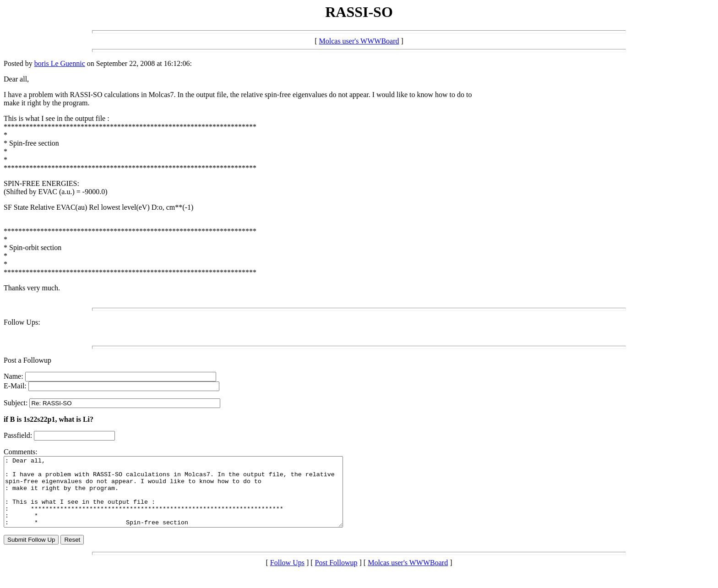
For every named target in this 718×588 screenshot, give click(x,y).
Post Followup (336, 576)
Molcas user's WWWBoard (359, 41)
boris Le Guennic (60, 63)
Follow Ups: (22, 322)
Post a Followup (27, 360)
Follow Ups (287, 576)
